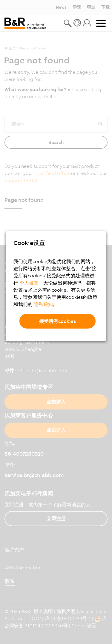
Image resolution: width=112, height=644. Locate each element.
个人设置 (29, 283)
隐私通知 (43, 304)
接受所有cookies (57, 321)
